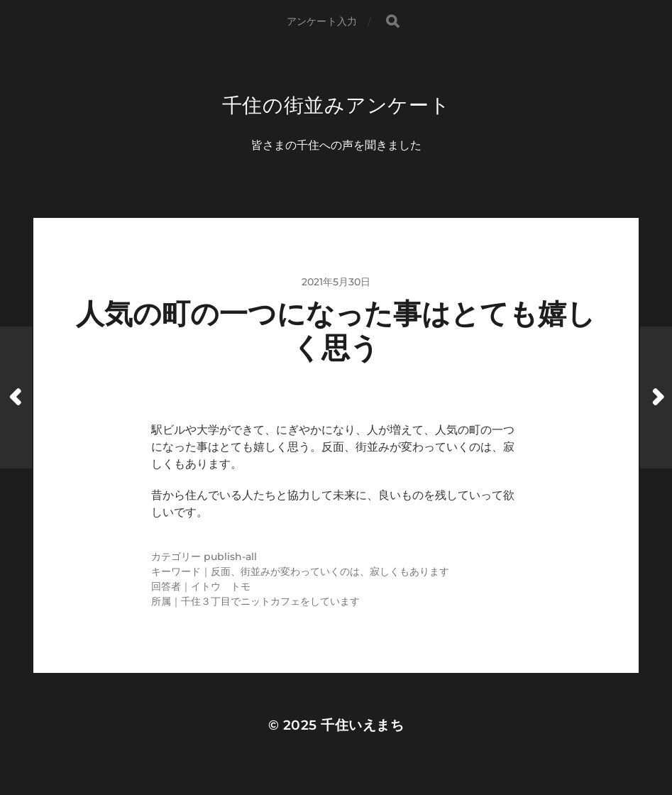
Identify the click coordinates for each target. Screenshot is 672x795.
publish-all (230, 556)
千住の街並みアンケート (336, 105)
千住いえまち (362, 725)
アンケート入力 (322, 21)
